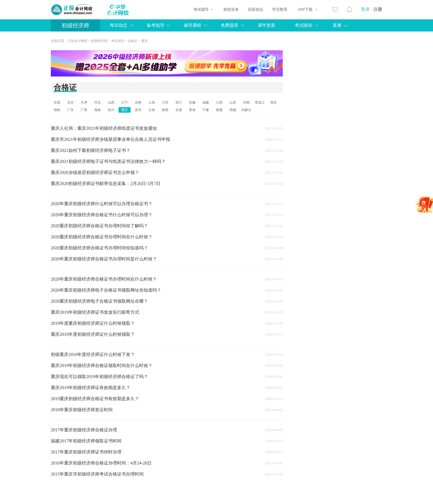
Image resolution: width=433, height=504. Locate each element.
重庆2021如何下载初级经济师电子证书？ (91, 150)
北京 (70, 102)
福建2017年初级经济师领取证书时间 (86, 441)
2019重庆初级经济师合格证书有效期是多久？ (95, 399)
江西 (219, 102)
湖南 (57, 110)
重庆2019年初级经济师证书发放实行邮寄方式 (95, 312)
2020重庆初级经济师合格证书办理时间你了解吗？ (99, 226)
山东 (233, 102)
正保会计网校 (77, 41)
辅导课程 (192, 25)
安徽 (192, 102)
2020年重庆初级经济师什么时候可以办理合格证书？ (102, 204)
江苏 (165, 102)
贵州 (138, 110)
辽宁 (125, 102)
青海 (192, 110)
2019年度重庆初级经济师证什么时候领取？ (93, 323)
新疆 (219, 110)
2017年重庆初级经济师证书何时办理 (86, 452)
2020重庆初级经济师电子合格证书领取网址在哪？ (99, 301)
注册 (378, 9)
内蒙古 (246, 110)
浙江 (179, 102)
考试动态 (118, 25)
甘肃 (179, 110)
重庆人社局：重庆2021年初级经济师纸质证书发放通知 (104, 128)
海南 (97, 110)
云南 (152, 110)
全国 (57, 102)
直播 (337, 25)
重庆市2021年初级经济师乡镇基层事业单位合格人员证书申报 (110, 139)
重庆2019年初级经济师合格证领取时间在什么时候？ (102, 366)
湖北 (273, 102)
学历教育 (280, 10)
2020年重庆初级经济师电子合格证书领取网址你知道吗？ (106, 290)
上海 (152, 102)
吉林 (138, 102)
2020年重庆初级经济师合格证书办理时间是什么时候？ (104, 259)
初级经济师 (75, 25)
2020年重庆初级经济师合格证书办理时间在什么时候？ (104, 279)
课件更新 (266, 25)
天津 (84, 102)
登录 (365, 9)
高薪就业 (255, 10)
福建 (206, 102)
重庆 (144, 41)
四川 (111, 110)
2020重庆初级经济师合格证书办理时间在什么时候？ (102, 237)
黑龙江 (260, 102)
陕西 (165, 110)
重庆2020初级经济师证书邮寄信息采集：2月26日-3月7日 (106, 184)
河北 (97, 102)
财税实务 (231, 10)
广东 (70, 110)
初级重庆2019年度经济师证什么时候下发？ (93, 354)
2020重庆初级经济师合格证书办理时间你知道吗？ (99, 248)
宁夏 (206, 110)
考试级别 (303, 25)
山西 (111, 102)
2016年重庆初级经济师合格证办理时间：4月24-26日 (101, 463)
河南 (246, 102)
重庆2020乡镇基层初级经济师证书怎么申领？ (95, 172)
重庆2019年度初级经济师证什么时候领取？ (93, 334)
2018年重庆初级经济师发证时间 (82, 410)
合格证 (133, 41)
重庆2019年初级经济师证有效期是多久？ (91, 388)
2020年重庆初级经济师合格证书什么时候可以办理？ (102, 215)
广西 (84, 110)
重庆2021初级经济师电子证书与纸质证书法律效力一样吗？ (108, 161)
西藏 (233, 110)
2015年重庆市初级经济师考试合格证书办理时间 (97, 474)
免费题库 (229, 25)
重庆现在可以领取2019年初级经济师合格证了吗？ (99, 377)
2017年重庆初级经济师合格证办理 (84, 430)
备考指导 (155, 25)
